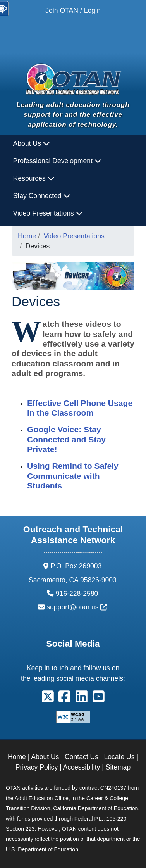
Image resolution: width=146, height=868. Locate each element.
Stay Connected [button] (42, 196)
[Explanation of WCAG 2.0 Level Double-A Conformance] (73, 716)
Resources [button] (34, 178)
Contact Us (82, 757)
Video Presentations (74, 236)
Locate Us (119, 757)
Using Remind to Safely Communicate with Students (73, 476)
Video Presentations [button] (48, 213)
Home (27, 236)
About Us (45, 757)
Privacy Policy (37, 767)
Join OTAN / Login (73, 10)
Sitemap (118, 767)
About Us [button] (32, 143)
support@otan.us (77, 607)
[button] (48, 699)
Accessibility (82, 767)
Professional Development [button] (57, 161)
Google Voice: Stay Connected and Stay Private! (66, 439)
